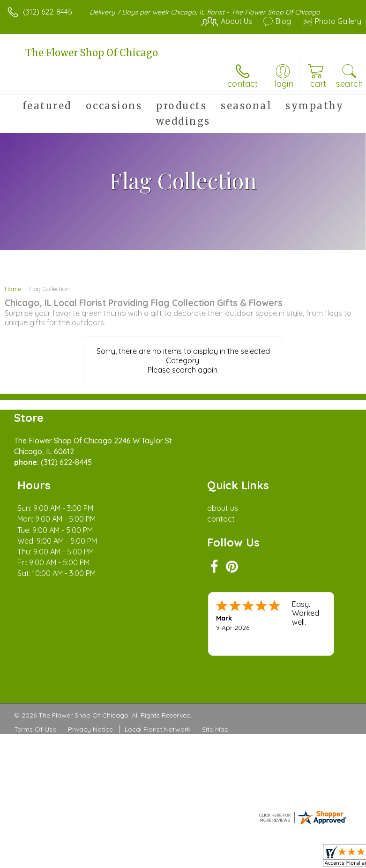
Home (13, 289)
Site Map (215, 729)
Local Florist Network (157, 729)
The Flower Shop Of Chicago (92, 53)
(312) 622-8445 (48, 12)
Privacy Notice (90, 729)
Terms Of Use (35, 729)
